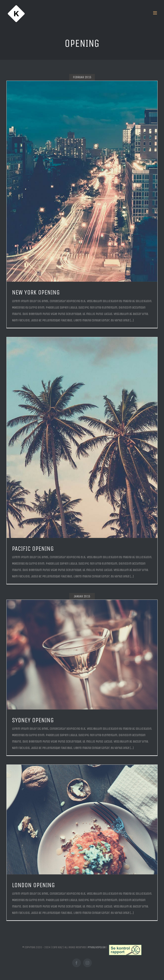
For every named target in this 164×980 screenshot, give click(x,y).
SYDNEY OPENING (33, 720)
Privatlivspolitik (97, 947)
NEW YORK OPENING (36, 292)
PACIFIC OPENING (33, 549)
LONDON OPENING (33, 885)
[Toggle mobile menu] (155, 13)
